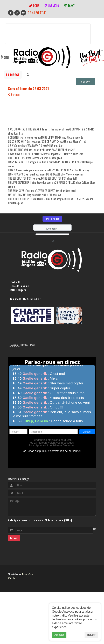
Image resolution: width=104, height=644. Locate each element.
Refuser (91, 635)
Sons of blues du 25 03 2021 (28, 88)
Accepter (59, 635)
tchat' (70, 6)
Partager (14, 95)
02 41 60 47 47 (37, 13)
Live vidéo (52, 6)
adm (12, 578)
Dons (34, 6)
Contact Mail (28, 345)
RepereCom (27, 574)
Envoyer (14, 538)
